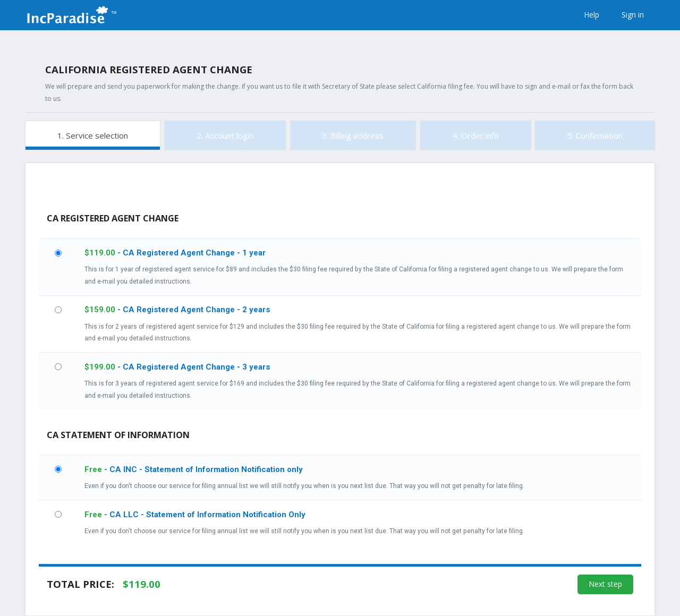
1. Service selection (93, 135)
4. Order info (476, 135)
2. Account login (225, 135)
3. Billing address (353, 135)
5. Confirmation (595, 135)
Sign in (633, 15)
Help (592, 15)
